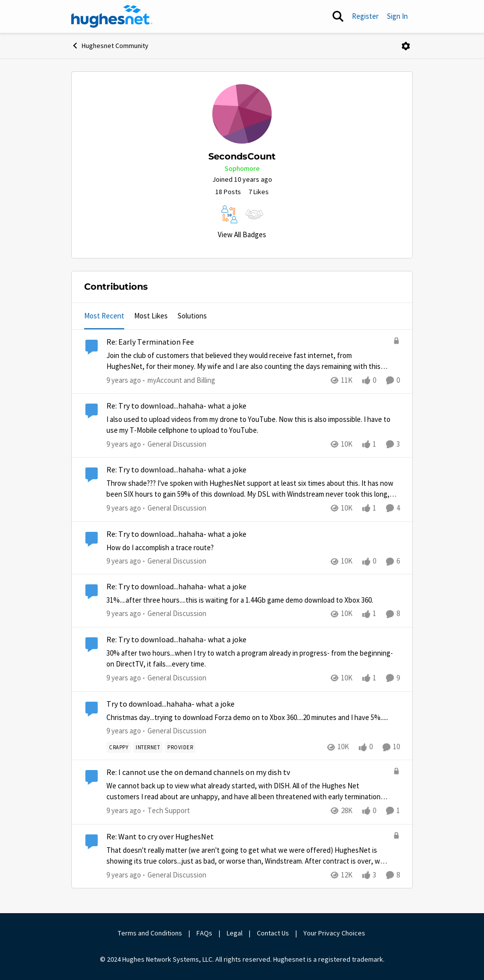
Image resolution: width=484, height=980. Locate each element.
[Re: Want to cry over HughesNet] (247, 855)
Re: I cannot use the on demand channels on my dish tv (198, 773)
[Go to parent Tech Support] (167, 811)
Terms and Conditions (150, 933)
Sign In (397, 16)
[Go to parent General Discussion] (175, 444)
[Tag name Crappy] (119, 747)
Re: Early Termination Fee (150, 342)
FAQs (204, 933)
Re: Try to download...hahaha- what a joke (176, 406)
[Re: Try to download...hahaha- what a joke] (253, 425)
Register (365, 16)
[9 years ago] (124, 381)
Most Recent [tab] (104, 316)
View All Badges (242, 234)
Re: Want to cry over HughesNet (160, 837)
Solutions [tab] (192, 316)
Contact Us (273, 933)
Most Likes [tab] (151, 316)
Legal (235, 933)
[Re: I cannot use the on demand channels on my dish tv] (247, 792)
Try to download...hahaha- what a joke (170, 704)
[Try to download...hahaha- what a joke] (253, 717)
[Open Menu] (406, 46)
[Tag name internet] (148, 747)
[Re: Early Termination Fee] (247, 361)
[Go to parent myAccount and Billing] (179, 381)
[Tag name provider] (180, 747)
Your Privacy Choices (335, 933)
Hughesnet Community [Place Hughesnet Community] (110, 46)
